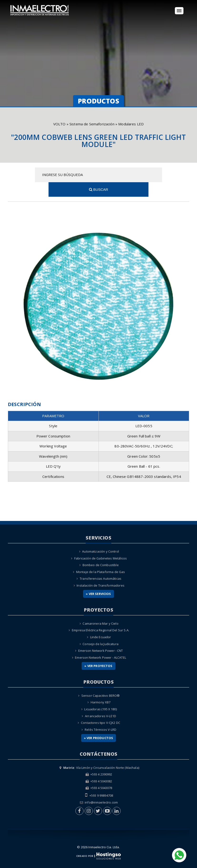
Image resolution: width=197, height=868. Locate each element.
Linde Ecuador (101, 623)
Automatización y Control (101, 537)
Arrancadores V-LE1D (101, 701)
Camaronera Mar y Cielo (100, 609)
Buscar (162, 175)
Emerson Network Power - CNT (101, 636)
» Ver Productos (98, 723)
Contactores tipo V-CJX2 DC (101, 708)
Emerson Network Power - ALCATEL (101, 643)
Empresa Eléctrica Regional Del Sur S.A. (101, 616)
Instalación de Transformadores (101, 571)
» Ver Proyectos (98, 651)
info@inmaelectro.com (101, 788)
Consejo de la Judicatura (101, 629)
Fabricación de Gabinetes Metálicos (101, 544)
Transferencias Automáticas (101, 564)
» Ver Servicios (98, 579)
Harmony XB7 (101, 688)
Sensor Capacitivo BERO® (101, 681)
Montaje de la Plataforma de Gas (101, 557)
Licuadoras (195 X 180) (100, 695)
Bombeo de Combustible (101, 550)
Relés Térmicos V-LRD (101, 715)
